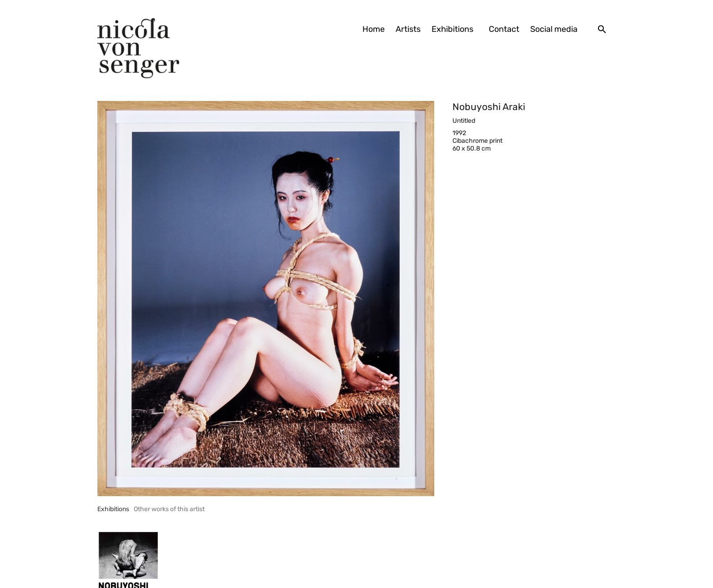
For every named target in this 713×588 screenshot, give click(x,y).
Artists (408, 29)
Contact (504, 29)
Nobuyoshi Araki (489, 107)
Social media (554, 29)
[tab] (113, 509)
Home (374, 29)
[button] (602, 29)
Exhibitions (455, 29)
